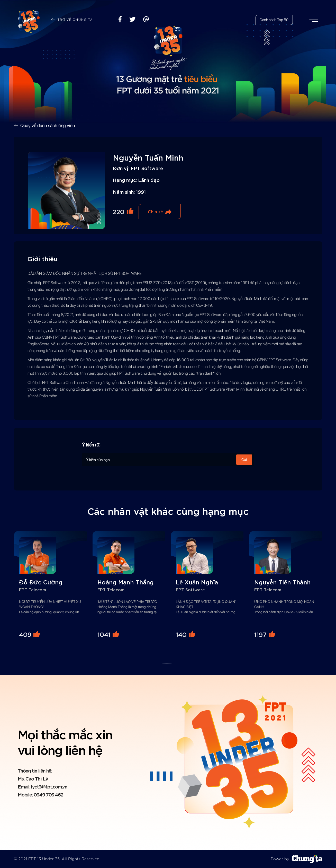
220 (119, 211)
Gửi (244, 460)
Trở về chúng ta (75, 20)
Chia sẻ (155, 211)
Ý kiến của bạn (168, 460)
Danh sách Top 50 (274, 20)
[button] (167, 663)
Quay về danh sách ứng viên (48, 125)
